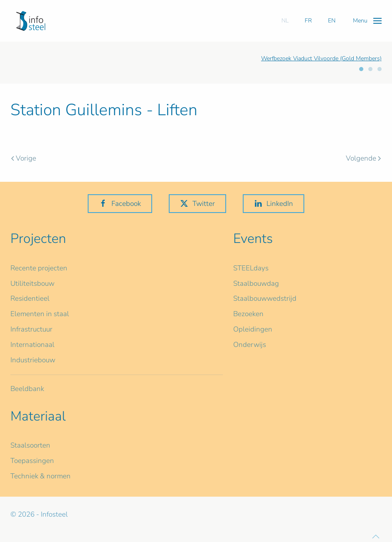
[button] (367, 21)
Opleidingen (253, 329)
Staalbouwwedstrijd (265, 298)
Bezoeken (248, 314)
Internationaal (32, 345)
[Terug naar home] (31, 21)
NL (285, 21)
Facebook (120, 204)
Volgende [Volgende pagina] (363, 158)
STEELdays (251, 268)
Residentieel (30, 298)
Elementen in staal (40, 314)
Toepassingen (32, 461)
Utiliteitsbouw (32, 283)
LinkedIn (274, 204)
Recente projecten (39, 268)
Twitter (197, 204)
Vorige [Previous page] (24, 158)
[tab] (361, 69)
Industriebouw (33, 360)
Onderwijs (250, 345)
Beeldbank (27, 389)
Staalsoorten (30, 445)
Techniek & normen (41, 476)
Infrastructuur (31, 329)
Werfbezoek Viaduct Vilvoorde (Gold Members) (321, 58)
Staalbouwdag (256, 283)
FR (308, 21)
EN (332, 21)
